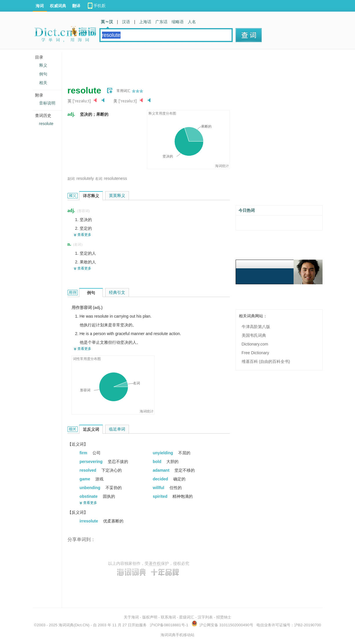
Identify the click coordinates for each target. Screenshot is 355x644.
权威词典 (58, 6)
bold (158, 462)
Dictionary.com (255, 344)
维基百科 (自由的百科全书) (266, 361)
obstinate (89, 496)
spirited (161, 496)
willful (159, 488)
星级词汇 (187, 617)
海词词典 (66, 625)
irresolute (90, 521)
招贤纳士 (224, 617)
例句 (43, 74)
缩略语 (178, 22)
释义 (43, 65)
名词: (99, 179)
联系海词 (168, 617)
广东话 (161, 22)
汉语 (126, 22)
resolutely (85, 178)
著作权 (155, 563)
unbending (91, 488)
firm (84, 453)
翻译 (76, 6)
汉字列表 (205, 617)
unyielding (163, 453)
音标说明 (47, 103)
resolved (89, 470)
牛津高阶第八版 (256, 327)
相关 (43, 83)
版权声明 (150, 617)
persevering (92, 462)
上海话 (145, 22)
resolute (46, 124)
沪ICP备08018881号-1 (169, 625)
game (85, 479)
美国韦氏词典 (254, 335)
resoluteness (115, 178)
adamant (162, 470)
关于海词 (131, 617)
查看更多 (84, 235)
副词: (71, 179)
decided (161, 479)
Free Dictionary (255, 353)
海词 (40, 6)
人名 (192, 22)
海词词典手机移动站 (177, 635)
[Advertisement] (173, 65)
